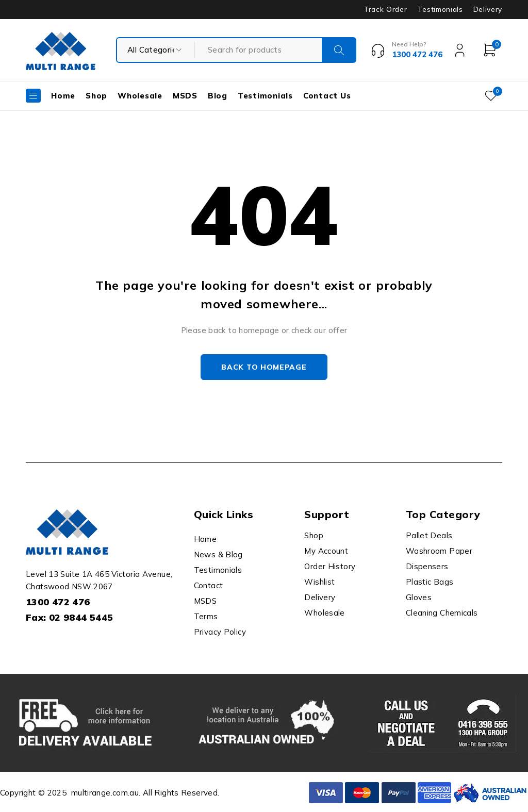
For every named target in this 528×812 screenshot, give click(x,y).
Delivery (488, 9)
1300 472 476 (58, 602)
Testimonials (440, 9)
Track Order (385, 9)
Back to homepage (264, 367)
